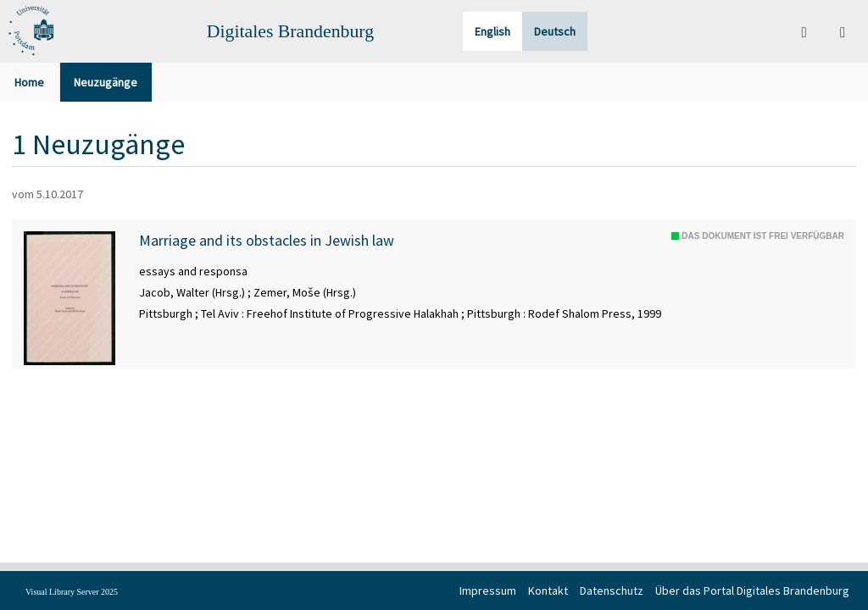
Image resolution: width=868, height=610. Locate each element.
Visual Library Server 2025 (72, 592)
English (492, 31)
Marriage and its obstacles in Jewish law (267, 241)
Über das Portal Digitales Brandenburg (752, 591)
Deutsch (555, 31)
